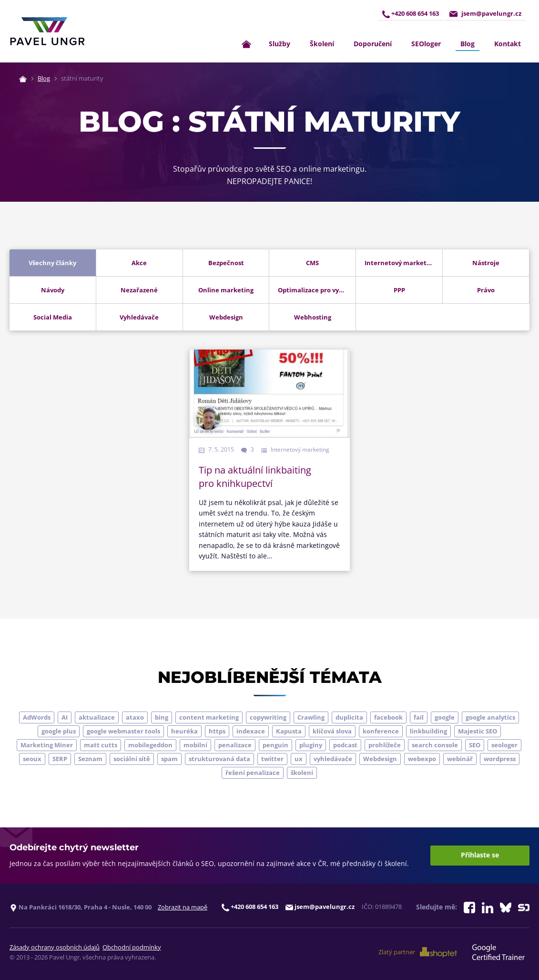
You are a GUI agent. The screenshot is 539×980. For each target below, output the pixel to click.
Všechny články (52, 263)
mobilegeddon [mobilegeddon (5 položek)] (150, 745)
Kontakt (508, 44)
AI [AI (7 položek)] (65, 717)
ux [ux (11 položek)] (299, 759)
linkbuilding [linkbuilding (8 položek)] (428, 731)
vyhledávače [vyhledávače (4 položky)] (333, 759)
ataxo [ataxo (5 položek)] (135, 717)
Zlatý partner (419, 952)
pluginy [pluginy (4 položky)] (311, 745)
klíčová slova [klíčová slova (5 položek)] (332, 731)
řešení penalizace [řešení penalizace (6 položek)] (253, 773)
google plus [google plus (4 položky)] (59, 731)
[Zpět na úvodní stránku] (47, 31)
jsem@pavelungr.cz (485, 14)
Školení (322, 44)
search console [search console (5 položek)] (435, 745)
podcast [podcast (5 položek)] (345, 745)
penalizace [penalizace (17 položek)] (235, 745)
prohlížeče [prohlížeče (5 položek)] (385, 745)
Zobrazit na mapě (183, 907)
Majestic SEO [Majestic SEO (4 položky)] (478, 731)
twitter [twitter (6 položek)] (272, 759)
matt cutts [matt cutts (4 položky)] (101, 745)
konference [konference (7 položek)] (381, 731)
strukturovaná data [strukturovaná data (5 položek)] (219, 759)
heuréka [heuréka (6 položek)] (184, 731)
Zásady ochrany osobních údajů (55, 947)
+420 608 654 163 (410, 14)
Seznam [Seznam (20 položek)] (90, 759)
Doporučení (373, 44)
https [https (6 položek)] (217, 731)
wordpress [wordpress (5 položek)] (500, 759)
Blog (468, 44)
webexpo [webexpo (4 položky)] (422, 759)
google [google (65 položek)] (445, 717)
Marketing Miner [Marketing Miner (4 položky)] (47, 745)
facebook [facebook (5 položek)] (388, 717)
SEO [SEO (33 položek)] (475, 745)
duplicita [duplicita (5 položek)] (349, 717)
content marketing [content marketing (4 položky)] (209, 717)
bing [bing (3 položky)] (162, 717)
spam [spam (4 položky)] (169, 759)
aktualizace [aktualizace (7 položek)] (97, 717)
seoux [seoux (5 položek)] (32, 759)
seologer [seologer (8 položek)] (504, 745)
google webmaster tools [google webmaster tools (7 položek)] (123, 731)
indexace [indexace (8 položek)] (251, 731)
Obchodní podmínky (132, 947)
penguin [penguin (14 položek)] (275, 745)
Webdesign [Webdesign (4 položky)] (380, 759)
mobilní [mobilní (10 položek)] (195, 745)
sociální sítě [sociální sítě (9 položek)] (132, 759)
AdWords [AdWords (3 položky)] (37, 717)
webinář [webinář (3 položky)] (460, 759)
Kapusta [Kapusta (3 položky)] (289, 731)
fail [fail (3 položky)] (419, 717)
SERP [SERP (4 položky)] (60, 759)
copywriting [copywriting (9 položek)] (268, 717)
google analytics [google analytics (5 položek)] (490, 717)
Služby (280, 44)
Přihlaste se (480, 855)
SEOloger (426, 44)
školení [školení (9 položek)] (302, 773)
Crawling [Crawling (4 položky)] (311, 717)
